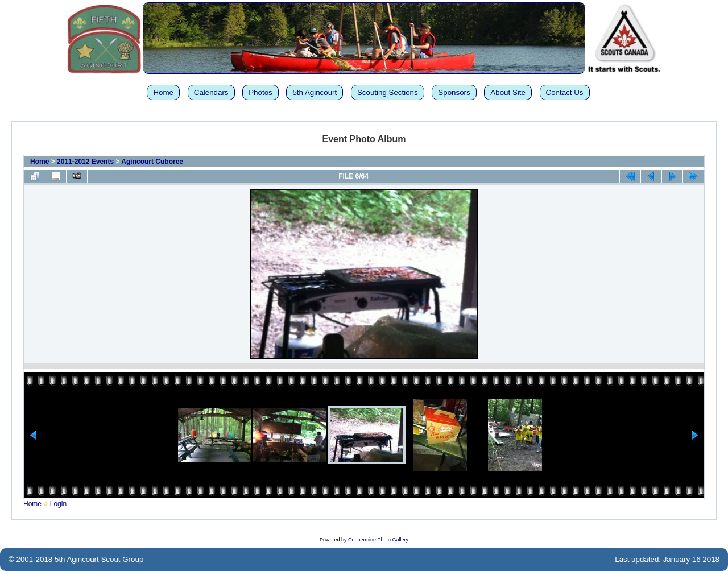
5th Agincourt (315, 92)
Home (163, 92)
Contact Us (565, 92)
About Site (508, 92)
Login (58, 504)
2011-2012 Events (85, 162)
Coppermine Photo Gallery (378, 540)
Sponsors (454, 92)
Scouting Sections (388, 92)
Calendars (211, 92)
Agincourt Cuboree (152, 162)
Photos (260, 92)
